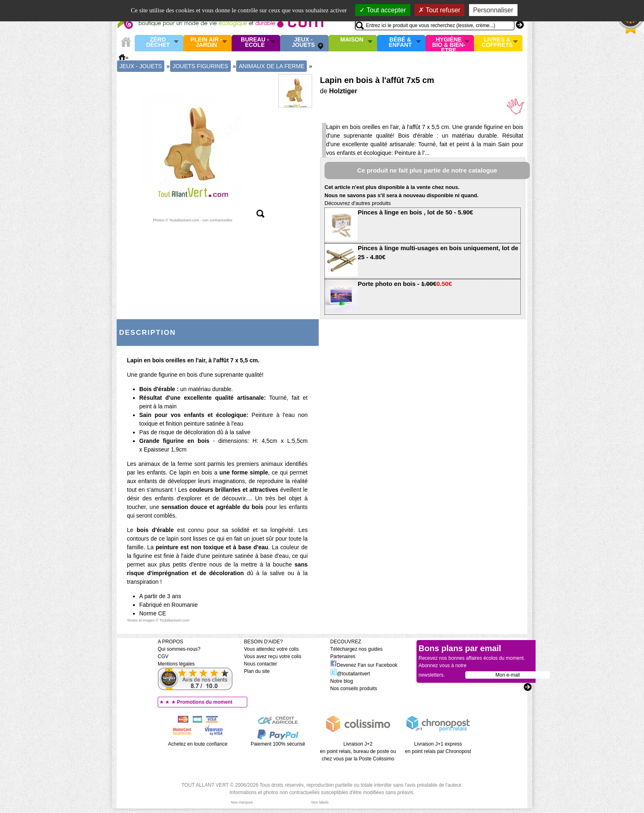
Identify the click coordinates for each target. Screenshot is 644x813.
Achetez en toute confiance (198, 744)
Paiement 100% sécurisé (278, 744)
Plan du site (257, 671)
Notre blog (342, 681)
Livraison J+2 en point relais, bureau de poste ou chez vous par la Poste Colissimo (358, 751)
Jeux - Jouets (303, 43)
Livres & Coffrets (497, 43)
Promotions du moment (205, 702)
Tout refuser (439, 10)
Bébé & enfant (400, 43)
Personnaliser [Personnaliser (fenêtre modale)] (493, 10)
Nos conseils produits (354, 689)
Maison (352, 40)
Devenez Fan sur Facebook (364, 665)
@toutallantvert (350, 674)
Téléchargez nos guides (356, 649)
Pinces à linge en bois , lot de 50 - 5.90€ (415, 212)
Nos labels (320, 802)
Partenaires (343, 656)
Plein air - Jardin (206, 43)
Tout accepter (383, 10)
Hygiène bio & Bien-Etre (449, 43)
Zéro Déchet (158, 43)
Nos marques (242, 802)
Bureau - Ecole (255, 43)
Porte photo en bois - (405, 284)
